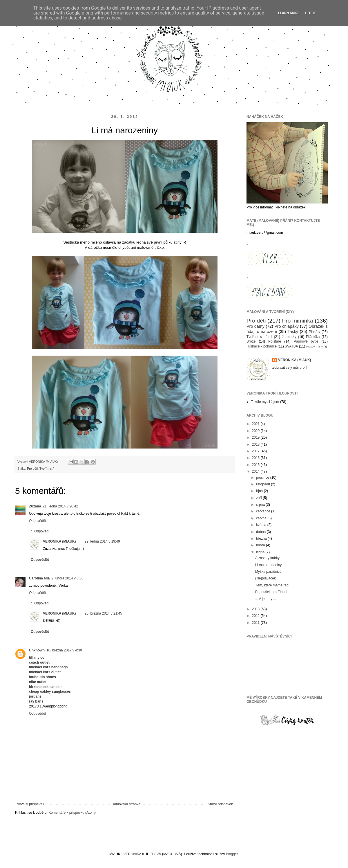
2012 (256, 616)
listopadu (263, 484)
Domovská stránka (126, 804)
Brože (251, 341)
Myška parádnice (268, 572)
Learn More (289, 13)
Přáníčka (313, 337)
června (262, 518)
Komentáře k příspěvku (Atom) (72, 813)
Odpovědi (42, 531)
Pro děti (32, 469)
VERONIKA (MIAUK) (59, 541)
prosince (263, 478)
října (260, 491)
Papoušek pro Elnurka (272, 592)
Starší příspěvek (220, 804)
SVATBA (291, 346)
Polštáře (275, 341)
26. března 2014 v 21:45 (103, 613)
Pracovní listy (315, 346)
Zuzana (35, 506)
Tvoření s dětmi (259, 337)
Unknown (37, 650)
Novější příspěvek (30, 804)
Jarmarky (289, 337)
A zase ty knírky (267, 558)
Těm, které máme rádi (272, 585)
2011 (256, 623)
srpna (261, 505)
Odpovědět (38, 521)
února (261, 545)
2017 (256, 451)
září (259, 498)
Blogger (232, 854)
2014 (256, 471)
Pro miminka (298, 321)
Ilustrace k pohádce (262, 346)
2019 (256, 437)
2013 (256, 609)
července (264, 511)
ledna (261, 552)
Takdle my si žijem (265, 402)
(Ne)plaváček (265, 578)
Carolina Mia (39, 578)
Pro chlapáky (287, 326)
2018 (256, 444)
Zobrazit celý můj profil (290, 368)
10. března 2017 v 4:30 (64, 650)
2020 (256, 431)
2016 (256, 458)
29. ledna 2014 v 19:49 (102, 541)
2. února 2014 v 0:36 (67, 578)
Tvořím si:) (47, 469)
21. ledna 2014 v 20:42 (60, 506)
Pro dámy (255, 326)
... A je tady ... (266, 599)
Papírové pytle (306, 341)
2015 (256, 465)
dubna (261, 532)
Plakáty (315, 332)
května (262, 525)
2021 (256, 424)
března (262, 539)
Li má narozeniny (268, 565)
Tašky (293, 332)
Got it (310, 13)
